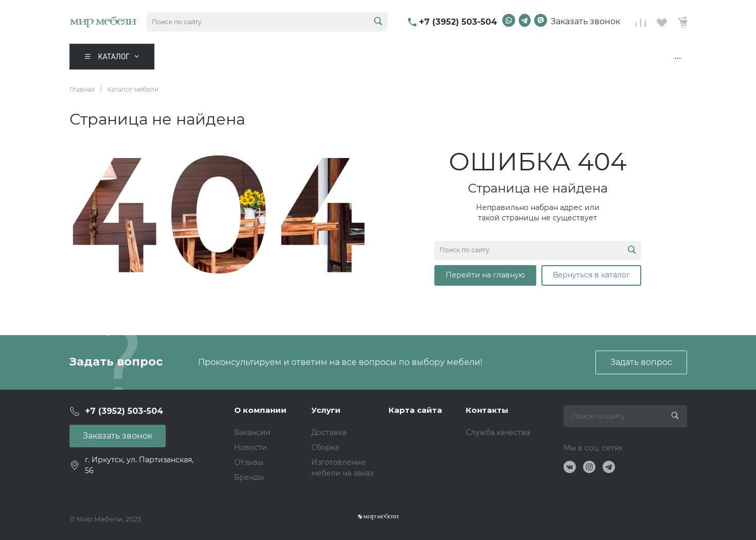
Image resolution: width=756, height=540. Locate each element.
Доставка (329, 432)
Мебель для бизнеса (404, 57)
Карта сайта (415, 410)
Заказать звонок (585, 21)
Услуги (326, 410)
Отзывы (249, 462)
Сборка (325, 447)
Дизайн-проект (645, 57)
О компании (260, 410)
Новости (251, 447)
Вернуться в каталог (591, 275)
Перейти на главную (485, 275)
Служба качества (498, 432)
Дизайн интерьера (503, 57)
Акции (264, 57)
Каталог (114, 57)
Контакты (577, 57)
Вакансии (252, 432)
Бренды (249, 477)
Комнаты (200, 57)
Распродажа (319, 57)
